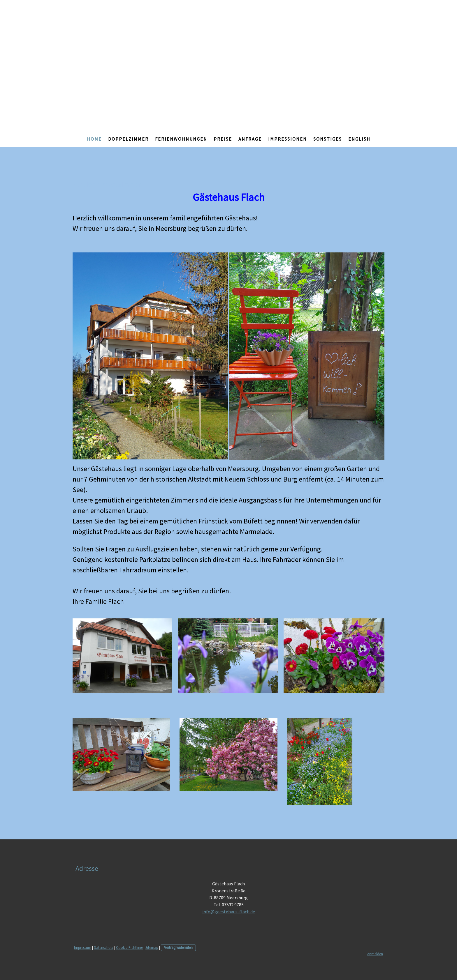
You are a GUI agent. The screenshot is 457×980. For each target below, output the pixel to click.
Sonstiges (328, 139)
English (359, 139)
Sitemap (152, 947)
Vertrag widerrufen (178, 947)
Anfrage (250, 139)
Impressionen (288, 139)
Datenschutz (104, 947)
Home (94, 139)
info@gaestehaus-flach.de (229, 912)
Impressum (83, 947)
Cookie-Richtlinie (129, 947)
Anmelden (375, 954)
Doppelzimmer (128, 139)
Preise (223, 139)
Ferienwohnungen (181, 139)
